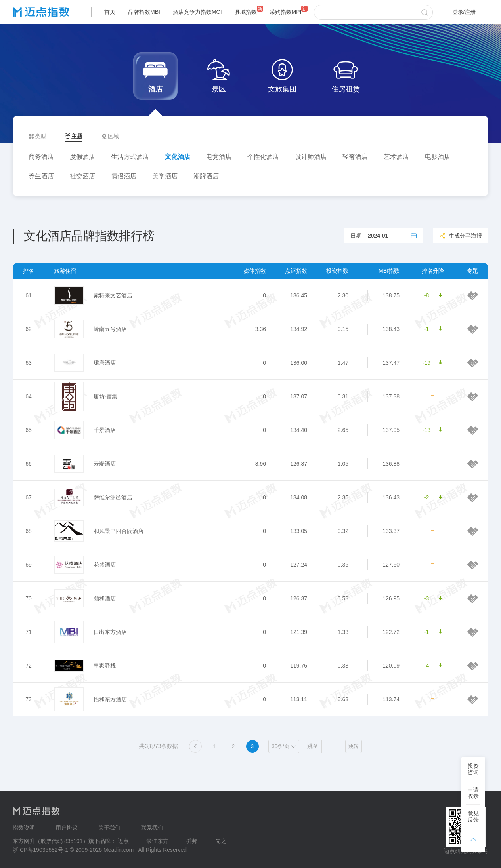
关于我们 (109, 828)
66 (29, 464)
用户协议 (67, 828)
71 (29, 632)
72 (29, 666)
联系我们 (152, 828)
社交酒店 (82, 176)
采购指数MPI (286, 12)
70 (29, 598)
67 (29, 497)
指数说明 (24, 828)
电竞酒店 (219, 157)
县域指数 (246, 12)
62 (29, 329)
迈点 (123, 841)
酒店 (155, 75)
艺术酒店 (396, 157)
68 (29, 531)
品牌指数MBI (144, 12)
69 (29, 565)
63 (29, 363)
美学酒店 (165, 176)
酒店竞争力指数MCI (197, 12)
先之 (221, 841)
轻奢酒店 (355, 157)
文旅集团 (282, 75)
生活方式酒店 (130, 157)
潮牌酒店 (206, 176)
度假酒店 (82, 157)
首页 (110, 12)
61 (29, 295)
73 (29, 699)
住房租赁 (346, 75)
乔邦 (192, 841)
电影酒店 (438, 157)
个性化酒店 (263, 157)
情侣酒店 (124, 176)
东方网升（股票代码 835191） (51, 841)
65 (29, 430)
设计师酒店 (311, 157)
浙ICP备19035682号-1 (40, 850)
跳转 (354, 746)
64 (29, 396)
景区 (219, 75)
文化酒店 (178, 157)
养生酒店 (41, 176)
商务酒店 (41, 157)
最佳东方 (157, 841)
